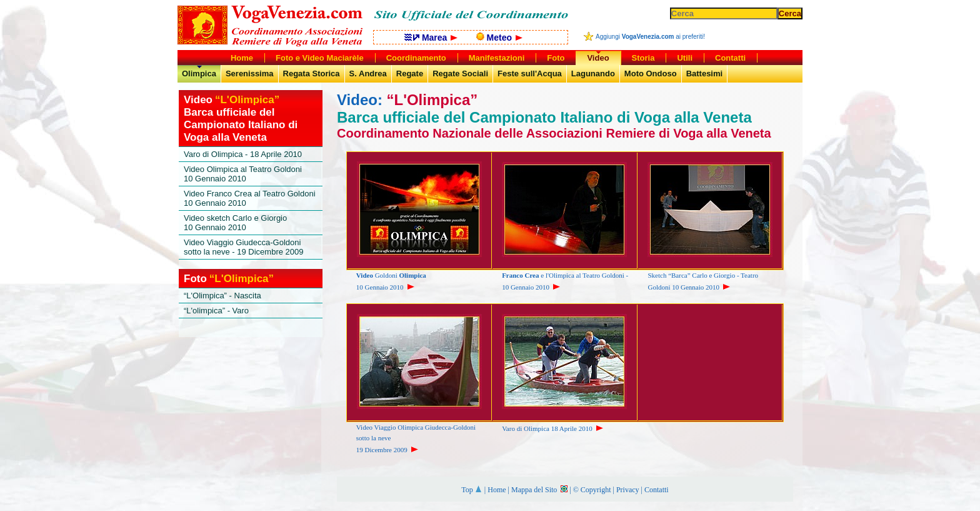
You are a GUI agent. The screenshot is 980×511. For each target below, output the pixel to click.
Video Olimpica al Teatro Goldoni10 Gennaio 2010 (243, 174)
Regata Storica (312, 73)
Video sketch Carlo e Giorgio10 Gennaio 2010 (235, 223)
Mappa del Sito (539, 490)
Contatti (657, 490)
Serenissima (250, 73)
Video (598, 58)
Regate (410, 73)
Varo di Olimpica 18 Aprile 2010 (553, 428)
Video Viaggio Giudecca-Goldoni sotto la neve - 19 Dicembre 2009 (244, 247)
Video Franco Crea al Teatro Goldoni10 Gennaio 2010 (250, 198)
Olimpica (199, 73)
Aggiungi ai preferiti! (650, 37)
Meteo (499, 38)
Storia (643, 58)
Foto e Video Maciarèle (320, 58)
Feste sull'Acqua (530, 73)
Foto (556, 58)
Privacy (628, 490)
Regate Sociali (460, 73)
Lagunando (593, 73)
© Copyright (592, 490)
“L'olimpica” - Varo (216, 311)
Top (472, 490)
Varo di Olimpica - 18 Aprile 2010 (243, 154)
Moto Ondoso (651, 73)
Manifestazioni (497, 58)
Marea (431, 38)
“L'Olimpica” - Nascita (222, 296)
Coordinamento (416, 58)
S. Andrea (368, 73)
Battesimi (705, 73)
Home (497, 490)
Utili (685, 58)
